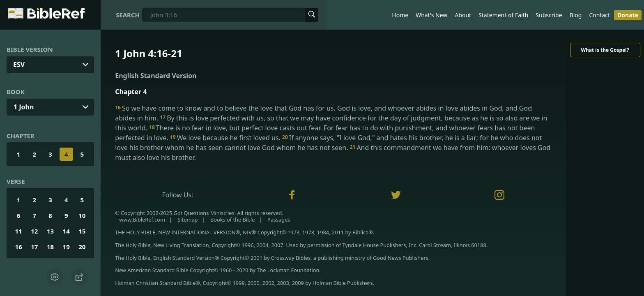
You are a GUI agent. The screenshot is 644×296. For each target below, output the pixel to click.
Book (16, 92)
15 (82, 231)
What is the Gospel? (605, 50)
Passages (279, 220)
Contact (599, 15)
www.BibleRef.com (142, 220)
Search (128, 15)
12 (34, 231)
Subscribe (549, 15)
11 (19, 231)
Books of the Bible (233, 220)
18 (50, 247)
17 (34, 247)
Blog (576, 15)
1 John (24, 107)
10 (82, 215)
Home (400, 15)
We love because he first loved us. (226, 138)
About (463, 15)
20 (82, 247)
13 (50, 231)
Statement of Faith (503, 15)
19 (66, 247)
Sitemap (187, 220)
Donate (628, 15)
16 (19, 247)
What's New (431, 15)
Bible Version (30, 49)
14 (66, 231)
